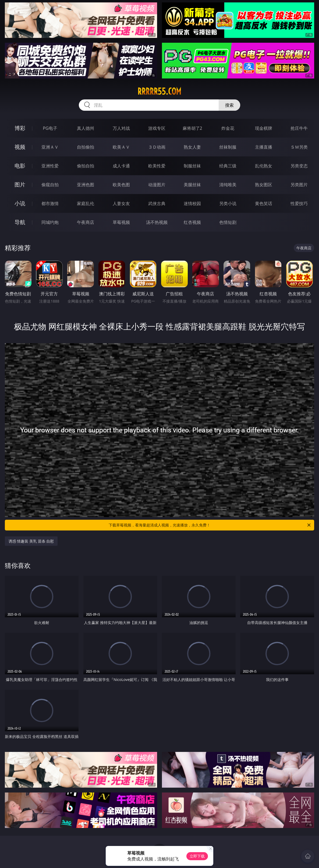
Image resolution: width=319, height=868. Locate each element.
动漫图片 (157, 185)
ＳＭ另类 (299, 147)
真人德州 (86, 128)
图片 (20, 184)
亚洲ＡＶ (50, 147)
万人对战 (121, 128)
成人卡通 (121, 166)
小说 (20, 203)
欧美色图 (121, 185)
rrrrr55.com (159, 91)
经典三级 (228, 166)
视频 (20, 147)
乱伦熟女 (264, 166)
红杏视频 (192, 222)
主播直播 (264, 147)
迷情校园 (192, 203)
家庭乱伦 (86, 203)
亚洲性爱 (50, 166)
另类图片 (299, 185)
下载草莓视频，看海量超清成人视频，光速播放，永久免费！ (210, 525)
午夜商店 (86, 222)
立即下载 (197, 856)
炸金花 (228, 128)
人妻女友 (121, 203)
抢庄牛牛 (299, 128)
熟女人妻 (192, 147)
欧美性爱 (157, 166)
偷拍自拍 (86, 166)
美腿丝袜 (192, 185)
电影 (20, 166)
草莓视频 (121, 222)
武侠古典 (157, 203)
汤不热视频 (157, 222)
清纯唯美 (228, 185)
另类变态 (299, 166)
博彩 (20, 128)
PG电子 (50, 128)
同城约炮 (50, 222)
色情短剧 (228, 222)
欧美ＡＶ (121, 147)
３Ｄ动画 (157, 147)
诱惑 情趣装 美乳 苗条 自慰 (31, 541)
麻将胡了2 (192, 128)
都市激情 (50, 203)
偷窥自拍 (50, 185)
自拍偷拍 (86, 147)
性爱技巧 (299, 203)
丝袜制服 (228, 147)
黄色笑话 (264, 203)
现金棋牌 (264, 128)
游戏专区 (157, 128)
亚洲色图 (86, 185)
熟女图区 (264, 185)
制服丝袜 (192, 166)
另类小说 (228, 203)
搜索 (229, 105)
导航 (20, 222)
